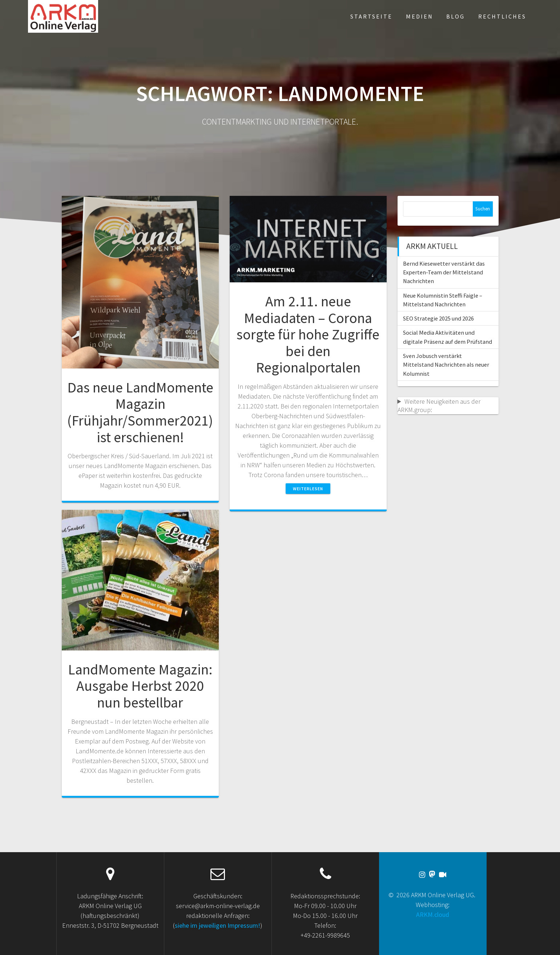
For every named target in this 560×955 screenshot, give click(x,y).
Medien (420, 16)
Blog (456, 16)
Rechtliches (502, 16)
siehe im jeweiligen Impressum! (217, 925)
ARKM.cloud (433, 914)
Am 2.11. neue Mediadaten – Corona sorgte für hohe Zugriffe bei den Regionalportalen (308, 334)
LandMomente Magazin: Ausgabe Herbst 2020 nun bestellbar (140, 686)
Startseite (371, 16)
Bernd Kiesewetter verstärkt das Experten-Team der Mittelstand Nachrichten (444, 272)
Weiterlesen (308, 489)
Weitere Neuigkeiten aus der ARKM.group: (439, 406)
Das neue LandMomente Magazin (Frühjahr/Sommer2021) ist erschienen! (140, 412)
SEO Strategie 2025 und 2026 (438, 318)
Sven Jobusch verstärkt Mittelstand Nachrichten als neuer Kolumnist (446, 365)
